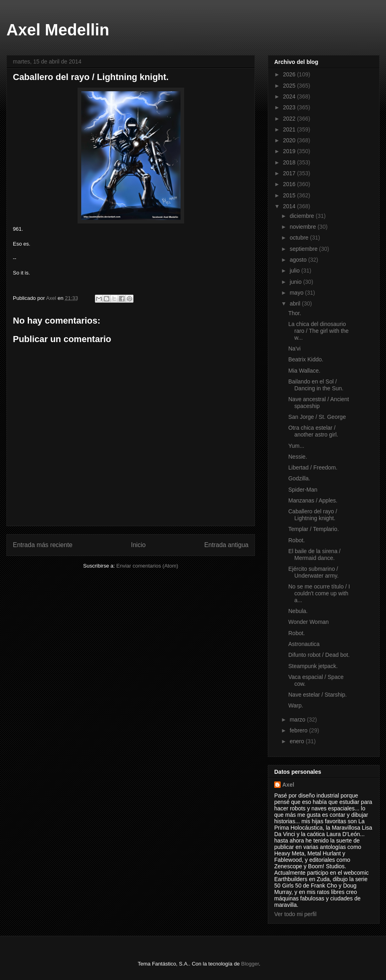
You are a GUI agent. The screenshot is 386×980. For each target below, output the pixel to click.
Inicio (138, 545)
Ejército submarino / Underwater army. (313, 572)
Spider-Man (303, 490)
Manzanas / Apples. (313, 500)
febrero (299, 730)
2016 (290, 184)
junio (296, 282)
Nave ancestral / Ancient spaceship (319, 403)
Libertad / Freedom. (313, 467)
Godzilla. (299, 478)
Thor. (295, 313)
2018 (290, 162)
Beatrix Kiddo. (306, 359)
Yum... (296, 446)
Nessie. (298, 457)
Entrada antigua (226, 545)
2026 (290, 74)
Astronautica (304, 644)
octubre (300, 238)
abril (296, 303)
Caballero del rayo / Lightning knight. (313, 515)
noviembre (303, 227)
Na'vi (295, 349)
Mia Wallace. (304, 371)
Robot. (297, 540)
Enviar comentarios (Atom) (147, 566)
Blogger (250, 964)
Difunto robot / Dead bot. (319, 655)
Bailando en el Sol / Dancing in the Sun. (316, 385)
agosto (299, 260)
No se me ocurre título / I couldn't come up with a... (319, 593)
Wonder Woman (309, 622)
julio (295, 271)
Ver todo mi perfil (295, 914)
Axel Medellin (58, 30)
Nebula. (298, 611)
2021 (290, 129)
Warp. (296, 705)
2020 (290, 140)
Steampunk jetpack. (313, 666)
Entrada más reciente (43, 545)
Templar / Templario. (314, 529)
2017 (290, 173)
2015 (290, 195)
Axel (288, 785)
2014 (290, 206)
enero (298, 741)
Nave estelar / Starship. (318, 695)
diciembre (303, 216)
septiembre (304, 249)
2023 (290, 107)
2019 (290, 151)
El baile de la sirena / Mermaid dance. (314, 555)
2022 (290, 119)
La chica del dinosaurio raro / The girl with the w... (318, 331)
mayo (297, 293)
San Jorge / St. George (317, 417)
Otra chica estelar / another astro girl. (313, 431)
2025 (290, 86)
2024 (290, 96)
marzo (298, 720)
